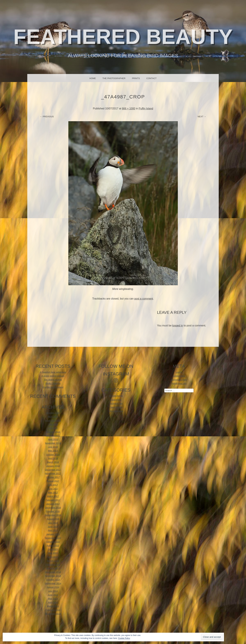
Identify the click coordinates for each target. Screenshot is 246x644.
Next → (202, 117)
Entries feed (179, 376)
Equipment (116, 400)
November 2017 (53, 473)
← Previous (47, 117)
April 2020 (53, 439)
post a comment (144, 299)
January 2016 (53, 534)
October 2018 (53, 455)
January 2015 (53, 568)
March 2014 (53, 606)
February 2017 (53, 500)
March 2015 (53, 561)
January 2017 (53, 504)
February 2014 (53, 610)
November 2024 (53, 421)
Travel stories (116, 407)
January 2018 (53, 466)
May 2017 (53, 493)
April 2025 (53, 417)
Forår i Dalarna (53, 383)
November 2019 (53, 443)
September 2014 (53, 583)
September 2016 (53, 515)
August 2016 (53, 519)
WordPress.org (179, 383)
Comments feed (179, 380)
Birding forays (116, 396)
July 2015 (53, 549)
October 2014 (53, 580)
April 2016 (53, 530)
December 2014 (53, 572)
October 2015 (53, 542)
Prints (136, 78)
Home (93, 78)
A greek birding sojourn (53, 376)
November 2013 (53, 614)
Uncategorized (116, 411)
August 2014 (53, 587)
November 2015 (53, 538)
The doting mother (53, 380)
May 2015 (53, 553)
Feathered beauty (123, 37)
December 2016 (53, 508)
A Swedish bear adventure (53, 372)
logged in (178, 326)
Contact (152, 78)
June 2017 (53, 489)
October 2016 (53, 511)
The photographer (114, 78)
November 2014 (53, 576)
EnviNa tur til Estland (53, 387)
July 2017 (53, 485)
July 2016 (53, 523)
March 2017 (53, 496)
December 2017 (53, 470)
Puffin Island (146, 109)
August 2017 (53, 481)
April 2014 (53, 602)
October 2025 (53, 413)
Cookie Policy (124, 638)
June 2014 (53, 595)
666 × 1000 (129, 109)
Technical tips (116, 403)
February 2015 (53, 565)
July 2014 (53, 591)
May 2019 (53, 451)
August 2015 (53, 545)
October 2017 (53, 477)
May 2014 (53, 599)
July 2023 (53, 424)
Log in (179, 372)
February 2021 (53, 436)
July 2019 (53, 447)
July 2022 (53, 428)
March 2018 (53, 462)
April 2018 (53, 458)
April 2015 (53, 557)
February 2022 (53, 432)
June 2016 (53, 527)
